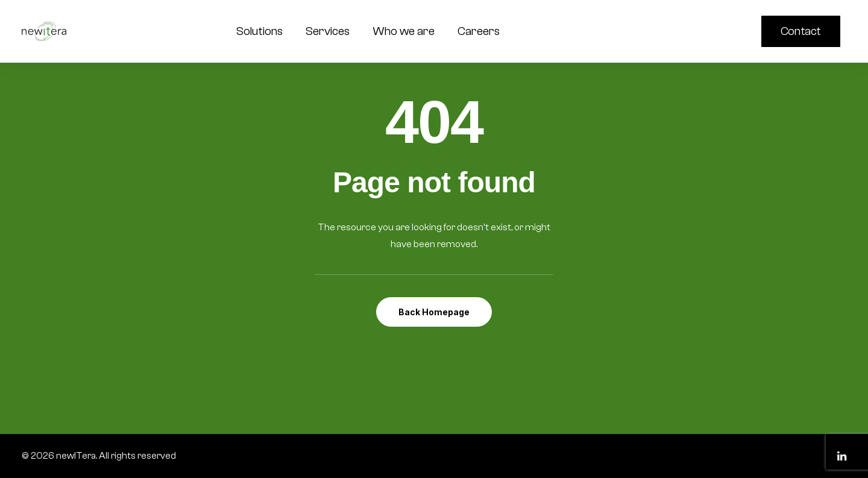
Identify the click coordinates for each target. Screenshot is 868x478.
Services (328, 31)
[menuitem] (804, 31)
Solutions (259, 31)
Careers (479, 31)
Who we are (404, 31)
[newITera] (44, 31)
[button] (706, 31)
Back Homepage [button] (434, 312)
